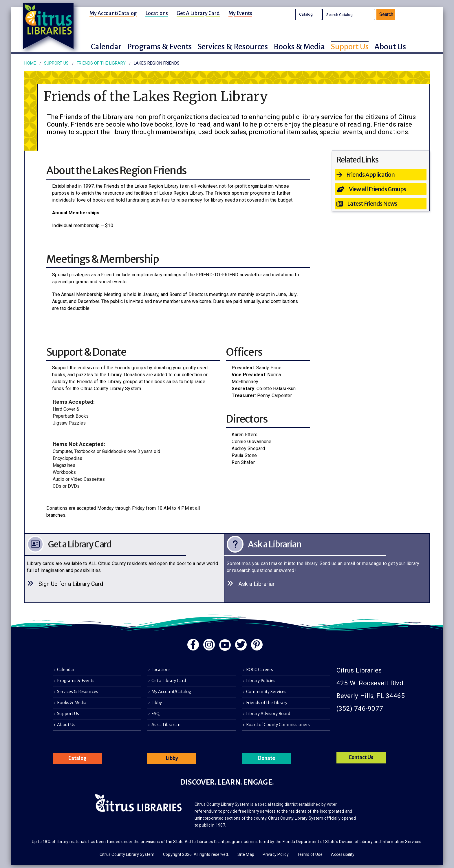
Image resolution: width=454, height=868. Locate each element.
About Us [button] (390, 47)
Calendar (66, 670)
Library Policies (261, 681)
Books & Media (72, 703)
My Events (240, 13)
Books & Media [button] (299, 47)
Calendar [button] (106, 47)
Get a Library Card (198, 13)
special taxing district (278, 804)
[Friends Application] (381, 175)
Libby (157, 703)
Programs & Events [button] (159, 47)
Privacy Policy (276, 854)
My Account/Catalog (113, 13)
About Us (66, 725)
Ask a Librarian (166, 725)
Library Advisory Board (268, 714)
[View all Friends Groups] (381, 189)
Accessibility (343, 854)
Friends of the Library (267, 703)
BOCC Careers (260, 670)
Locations (157, 13)
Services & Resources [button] (233, 47)
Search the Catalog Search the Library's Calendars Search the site (309, 14)
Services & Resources (78, 692)
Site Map (246, 854)
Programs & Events (76, 681)
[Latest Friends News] (381, 204)
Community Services (266, 692)
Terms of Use (310, 854)
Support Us (68, 714)
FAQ (155, 714)
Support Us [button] (350, 47)
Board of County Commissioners (278, 725)
